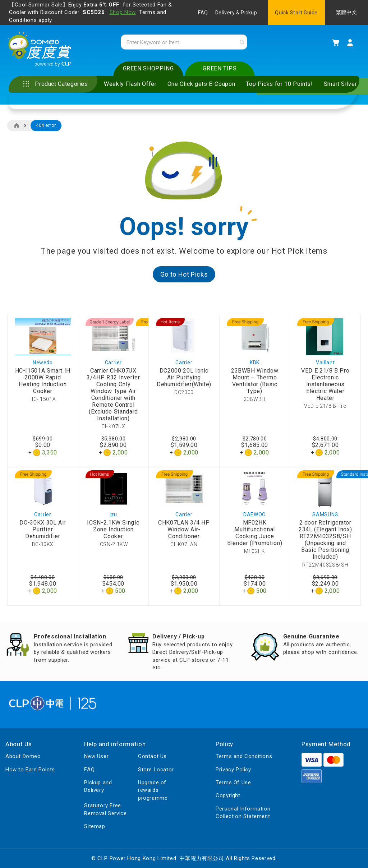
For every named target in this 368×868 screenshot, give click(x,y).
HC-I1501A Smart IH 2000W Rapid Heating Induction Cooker (43, 382)
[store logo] (42, 51)
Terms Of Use (233, 782)
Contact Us (152, 757)
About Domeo (23, 757)
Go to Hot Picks (184, 276)
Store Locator (156, 770)
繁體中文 (346, 12)
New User (96, 757)
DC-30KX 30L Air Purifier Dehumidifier (43, 531)
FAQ (203, 13)
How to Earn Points (30, 770)
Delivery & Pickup (236, 13)
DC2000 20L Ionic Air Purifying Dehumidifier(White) (184, 379)
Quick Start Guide (296, 13)
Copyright (228, 796)
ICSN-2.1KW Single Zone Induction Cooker (113, 531)
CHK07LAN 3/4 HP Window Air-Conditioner (184, 531)
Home (16, 127)
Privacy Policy (233, 770)
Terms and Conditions (244, 757)
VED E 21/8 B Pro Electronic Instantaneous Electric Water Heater (325, 386)
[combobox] (184, 43)
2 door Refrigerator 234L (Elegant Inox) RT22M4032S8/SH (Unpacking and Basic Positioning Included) (325, 541)
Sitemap (95, 826)
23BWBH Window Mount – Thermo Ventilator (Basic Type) (255, 382)
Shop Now (123, 12)
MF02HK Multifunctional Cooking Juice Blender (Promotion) (255, 534)
